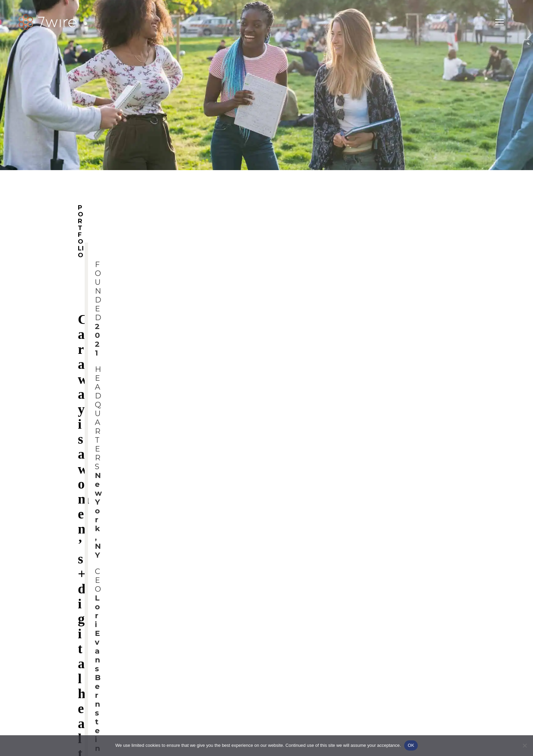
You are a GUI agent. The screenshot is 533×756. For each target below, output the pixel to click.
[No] (525, 745)
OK (411, 745)
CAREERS (405, 348)
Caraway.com (97, 510)
